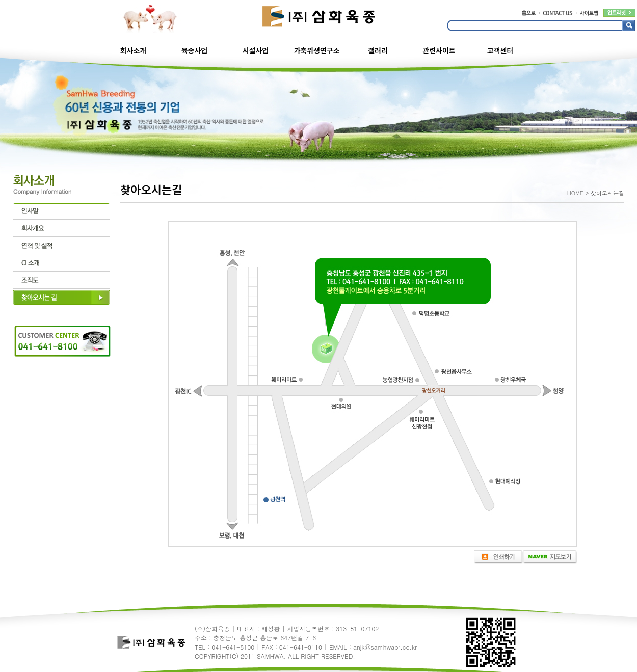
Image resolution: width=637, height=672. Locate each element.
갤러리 (378, 50)
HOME (575, 193)
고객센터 (500, 50)
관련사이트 (439, 50)
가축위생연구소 (316, 50)
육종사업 (195, 50)
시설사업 (256, 50)
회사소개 (134, 50)
